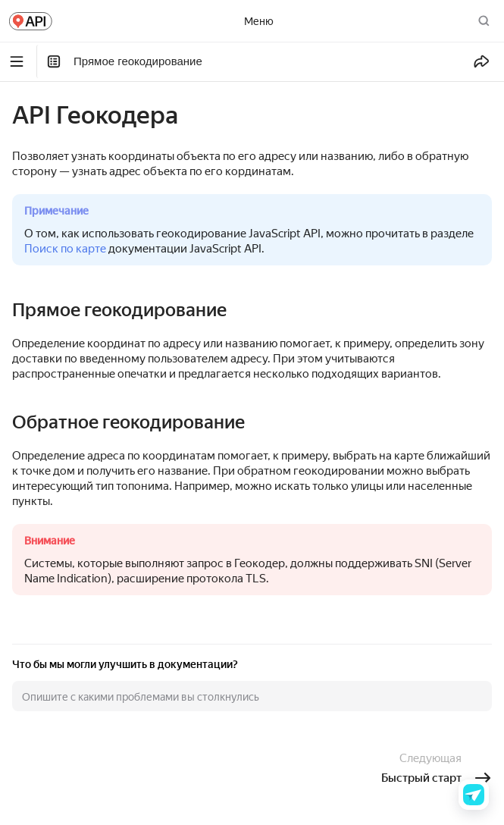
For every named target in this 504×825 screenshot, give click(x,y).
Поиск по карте (65, 249)
